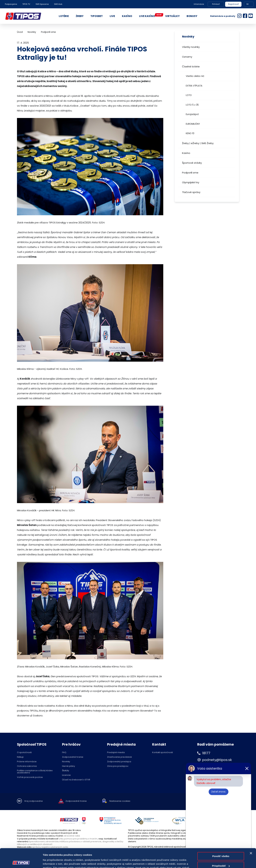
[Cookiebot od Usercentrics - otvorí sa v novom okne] (21, 862)
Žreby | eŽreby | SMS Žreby (198, 143)
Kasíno (186, 153)
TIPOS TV (26, 4)
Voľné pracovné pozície (30, 777)
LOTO (189, 95)
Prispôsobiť (221, 847)
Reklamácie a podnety (223, 16)
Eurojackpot (192, 114)
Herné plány (68, 766)
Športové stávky (192, 163)
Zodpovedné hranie (73, 757)
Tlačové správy (191, 192)
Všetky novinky (191, 47)
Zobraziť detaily (52, 862)
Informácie (199, 4)
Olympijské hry (191, 182)
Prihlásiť (216, 4)
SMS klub (58, 4)
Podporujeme (11, 4)
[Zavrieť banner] (251, 834)
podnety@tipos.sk (217, 760)
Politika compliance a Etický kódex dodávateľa (35, 772)
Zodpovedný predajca (119, 762)
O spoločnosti (24, 753)
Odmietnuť (221, 856)
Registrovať (233, 4)
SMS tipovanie (42, 4)
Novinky (32, 32)
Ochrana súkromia (27, 766)
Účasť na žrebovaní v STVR (76, 780)
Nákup (20, 757)
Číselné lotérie (191, 66)
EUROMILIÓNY (193, 124)
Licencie (66, 775)
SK (248, 4)
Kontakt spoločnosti (163, 753)
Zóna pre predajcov (118, 766)
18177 (206, 753)
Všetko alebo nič (195, 76)
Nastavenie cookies (120, 801)
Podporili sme (190, 173)
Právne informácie (27, 762)
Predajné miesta (116, 753)
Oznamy (187, 57)
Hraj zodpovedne (34, 801)
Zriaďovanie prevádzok (119, 757)
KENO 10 (190, 133)
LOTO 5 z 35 (192, 105)
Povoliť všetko (221, 837)
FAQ (64, 753)
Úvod (20, 32)
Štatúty (66, 771)
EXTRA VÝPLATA (194, 86)
